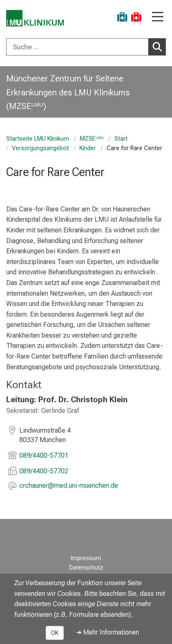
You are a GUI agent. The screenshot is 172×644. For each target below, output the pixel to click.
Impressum (86, 558)
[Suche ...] (77, 47)
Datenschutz (86, 568)
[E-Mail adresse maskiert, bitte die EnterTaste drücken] (69, 486)
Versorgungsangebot (40, 148)
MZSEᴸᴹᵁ (92, 139)
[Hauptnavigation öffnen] (158, 17)
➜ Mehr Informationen (108, 632)
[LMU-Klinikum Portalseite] (35, 18)
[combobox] (86, 47)
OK (55, 633)
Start (121, 139)
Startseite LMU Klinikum (38, 139)
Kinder (88, 148)
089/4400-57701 (44, 455)
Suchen (159, 46)
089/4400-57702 (44, 471)
